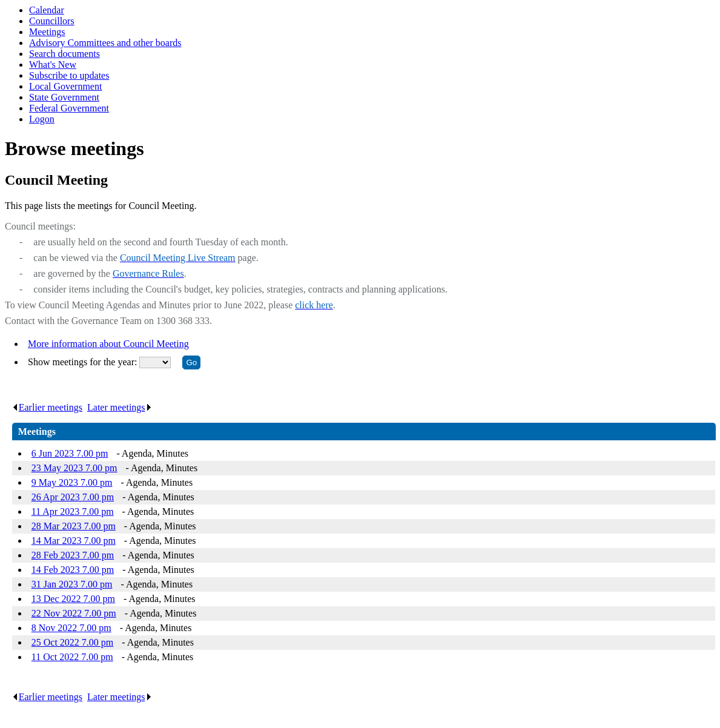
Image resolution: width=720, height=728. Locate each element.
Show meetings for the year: (84, 362)
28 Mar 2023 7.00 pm (74, 526)
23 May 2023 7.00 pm (74, 468)
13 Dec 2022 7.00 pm (73, 599)
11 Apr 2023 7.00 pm (73, 511)
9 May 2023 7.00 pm (72, 482)
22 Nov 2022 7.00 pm (74, 613)
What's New (53, 65)
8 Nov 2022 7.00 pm (71, 628)
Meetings (47, 32)
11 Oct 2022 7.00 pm (72, 657)
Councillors (52, 21)
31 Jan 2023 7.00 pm (72, 584)
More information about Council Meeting (108, 344)
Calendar (47, 10)
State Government (64, 97)
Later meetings (120, 407)
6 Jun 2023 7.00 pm (70, 453)
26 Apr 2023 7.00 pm (73, 497)
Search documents (64, 54)
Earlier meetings (47, 407)
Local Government (65, 86)
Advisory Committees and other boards (105, 43)
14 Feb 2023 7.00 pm (73, 570)
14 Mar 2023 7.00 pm (74, 541)
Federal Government (69, 108)
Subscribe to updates (69, 75)
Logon (42, 119)
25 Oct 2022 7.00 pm (73, 642)
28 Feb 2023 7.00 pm (73, 555)
